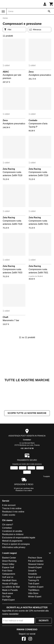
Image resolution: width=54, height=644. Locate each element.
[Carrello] (51, 4)
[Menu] (3, 11)
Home (5, 18)
